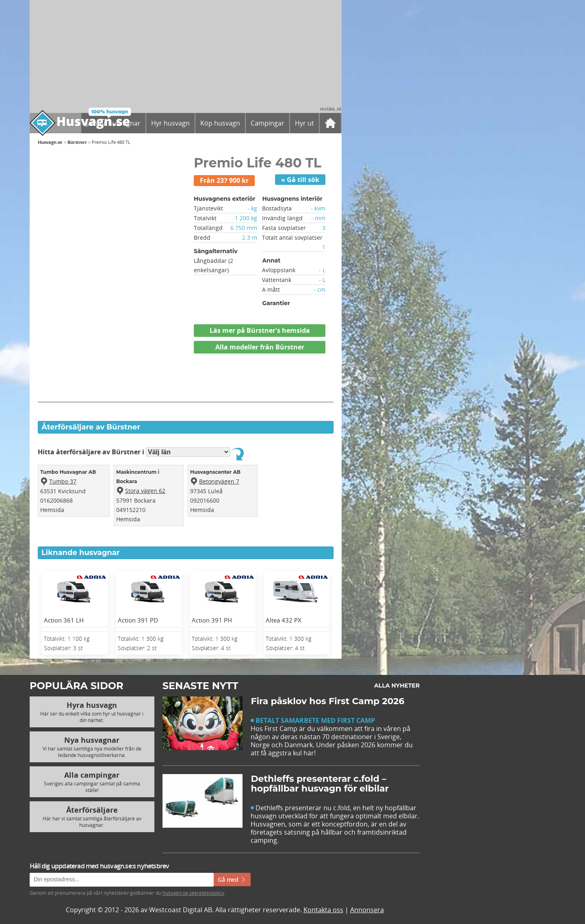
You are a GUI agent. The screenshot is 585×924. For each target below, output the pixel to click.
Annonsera (367, 910)
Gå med (232, 880)
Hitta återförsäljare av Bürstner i (135, 452)
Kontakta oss (323, 910)
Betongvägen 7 (219, 481)
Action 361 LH (64, 620)
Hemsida (52, 510)
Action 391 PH (212, 620)
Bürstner (77, 142)
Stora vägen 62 (145, 491)
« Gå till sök (300, 180)
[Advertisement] (186, 384)
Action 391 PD (138, 620)
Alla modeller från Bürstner (260, 347)
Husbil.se (331, 109)
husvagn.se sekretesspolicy (193, 893)
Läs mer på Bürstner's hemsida (260, 330)
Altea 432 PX (284, 620)
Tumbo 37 (63, 481)
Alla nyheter (397, 685)
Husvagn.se (50, 142)
